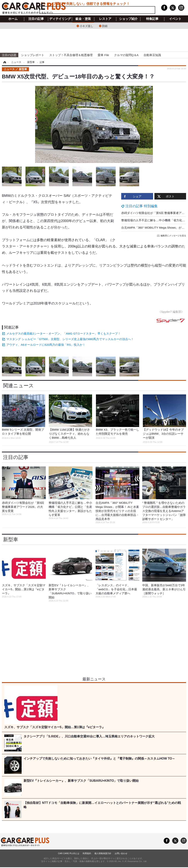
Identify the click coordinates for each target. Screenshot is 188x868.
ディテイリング (60, 19)
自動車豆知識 (152, 55)
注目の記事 (36, 19)
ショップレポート (33, 55)
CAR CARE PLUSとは (69, 853)
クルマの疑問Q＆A (126, 55)
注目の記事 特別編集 (142, 206)
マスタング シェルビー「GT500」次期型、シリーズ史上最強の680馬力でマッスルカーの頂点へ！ (70, 339)
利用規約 (87, 853)
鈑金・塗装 (83, 19)
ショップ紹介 (128, 19)
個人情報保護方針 (103, 853)
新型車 (11, 539)
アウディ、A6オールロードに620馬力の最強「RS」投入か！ (46, 345)
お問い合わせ (121, 853)
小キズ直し (86, 26)
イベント (175, 19)
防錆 (105, 26)
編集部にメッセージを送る (172, 236)
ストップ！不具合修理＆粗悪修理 (71, 55)
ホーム (13, 19)
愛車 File (103, 55)
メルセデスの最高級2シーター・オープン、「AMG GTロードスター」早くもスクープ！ (64, 333)
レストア (105, 19)
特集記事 (152, 19)
